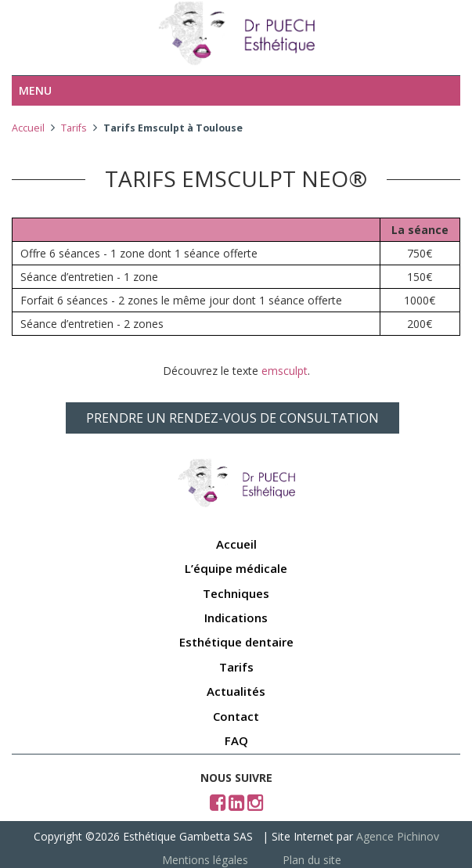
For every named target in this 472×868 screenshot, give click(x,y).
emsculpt (285, 371)
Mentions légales (205, 860)
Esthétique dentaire (236, 642)
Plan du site (312, 860)
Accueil (28, 128)
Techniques (236, 593)
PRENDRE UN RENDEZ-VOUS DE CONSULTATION (232, 418)
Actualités (236, 691)
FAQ (236, 740)
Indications (236, 618)
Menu (35, 90)
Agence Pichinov (398, 836)
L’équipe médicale (236, 568)
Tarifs (74, 128)
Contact (236, 716)
